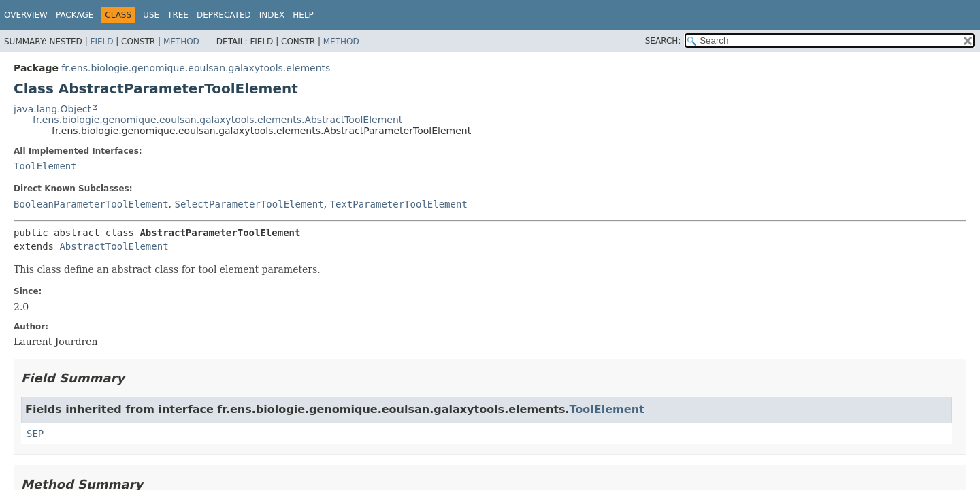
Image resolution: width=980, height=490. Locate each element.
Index (272, 15)
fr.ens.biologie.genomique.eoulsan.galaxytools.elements (196, 68)
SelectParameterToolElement (249, 204)
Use (151, 15)
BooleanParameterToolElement (91, 204)
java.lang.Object (52, 109)
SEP (35, 434)
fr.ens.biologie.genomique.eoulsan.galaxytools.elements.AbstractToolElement (217, 120)
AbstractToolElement (114, 246)
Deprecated (224, 15)
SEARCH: (663, 41)
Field (101, 42)
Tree (178, 15)
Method (181, 42)
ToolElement (45, 166)
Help (303, 15)
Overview (26, 15)
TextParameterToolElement (399, 204)
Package (75, 15)
